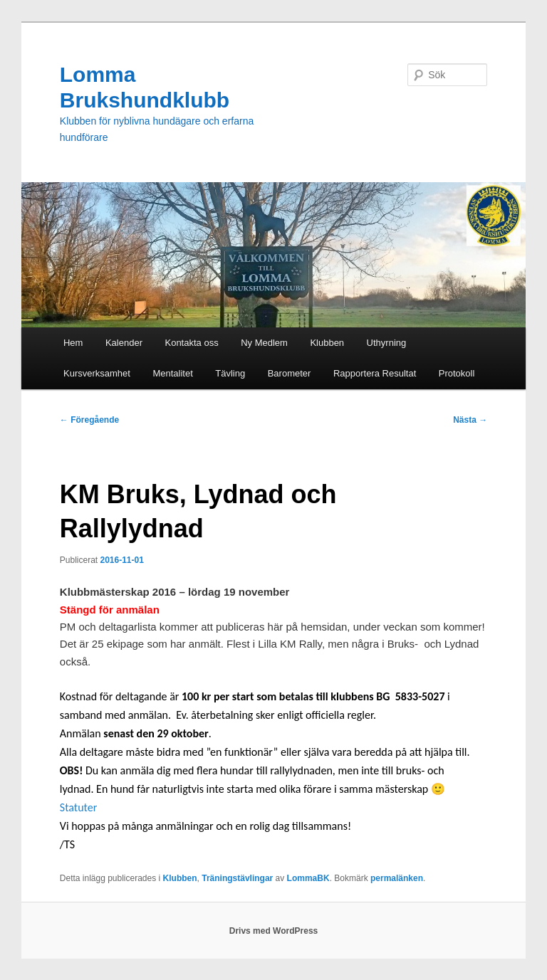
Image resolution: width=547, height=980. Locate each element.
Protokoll (457, 373)
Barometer (290, 373)
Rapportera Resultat (375, 373)
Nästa (470, 420)
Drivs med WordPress (274, 931)
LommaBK (308, 878)
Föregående (89, 420)
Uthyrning (387, 343)
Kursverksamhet (97, 373)
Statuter (79, 807)
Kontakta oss (191, 343)
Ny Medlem (264, 343)
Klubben (327, 343)
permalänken (397, 878)
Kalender (124, 343)
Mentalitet (172, 373)
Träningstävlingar (237, 878)
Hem (73, 343)
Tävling (230, 373)
